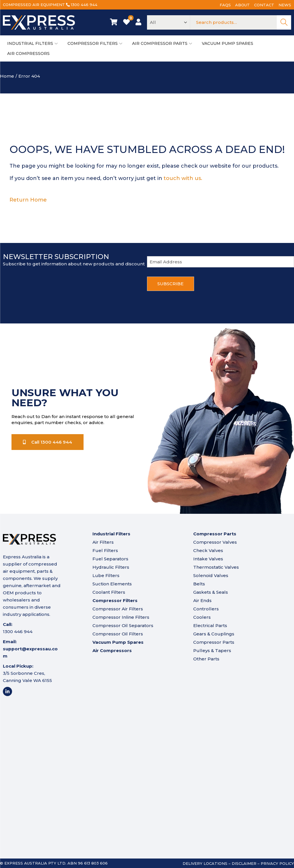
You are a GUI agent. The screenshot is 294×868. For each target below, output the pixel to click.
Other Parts (206, 659)
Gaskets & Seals (211, 592)
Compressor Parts (214, 642)
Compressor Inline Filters (121, 617)
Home (7, 76)
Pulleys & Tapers (212, 650)
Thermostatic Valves (216, 567)
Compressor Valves (215, 542)
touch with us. (183, 178)
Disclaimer (244, 863)
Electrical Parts (210, 625)
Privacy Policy (277, 863)
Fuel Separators (110, 559)
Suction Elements (112, 584)
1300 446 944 (84, 5)
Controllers (206, 609)
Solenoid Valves (211, 575)
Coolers (202, 617)
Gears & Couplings (214, 634)
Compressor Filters (115, 600)
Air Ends (202, 600)
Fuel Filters (105, 550)
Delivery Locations (205, 863)
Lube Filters (106, 575)
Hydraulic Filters (111, 567)
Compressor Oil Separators (123, 625)
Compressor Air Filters (118, 609)
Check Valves (208, 550)
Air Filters (103, 542)
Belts (199, 584)
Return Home (28, 200)
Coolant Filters (109, 592)
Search (284, 22)
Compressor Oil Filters (118, 634)
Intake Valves (208, 559)
